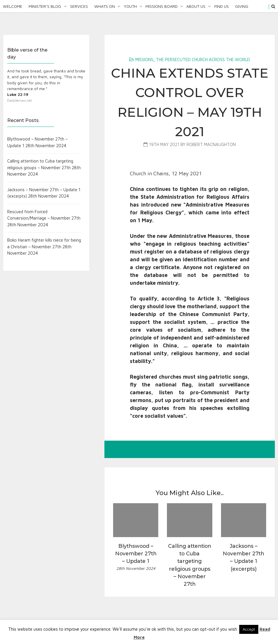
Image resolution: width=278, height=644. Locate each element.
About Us (196, 6)
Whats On (105, 6)
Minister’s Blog (45, 6)
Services (79, 6)
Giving (242, 6)
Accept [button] (249, 629)
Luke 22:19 (18, 94)
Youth (130, 6)
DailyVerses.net (20, 100)
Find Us (222, 6)
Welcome (13, 6)
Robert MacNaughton (211, 144)
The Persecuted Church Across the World (203, 60)
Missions (144, 60)
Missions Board (162, 6)
